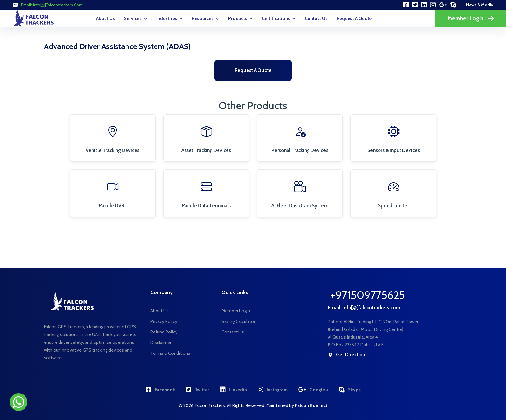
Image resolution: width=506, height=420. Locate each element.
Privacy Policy (164, 321)
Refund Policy (164, 332)
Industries (167, 18)
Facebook (160, 390)
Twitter (197, 390)
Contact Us (316, 18)
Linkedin (233, 390)
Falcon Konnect (311, 405)
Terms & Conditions (170, 353)
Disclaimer (161, 343)
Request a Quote (253, 70)
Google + (313, 390)
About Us (106, 18)
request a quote (354, 18)
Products (238, 18)
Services (133, 18)
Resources (203, 18)
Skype (350, 390)
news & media (480, 5)
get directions (348, 355)
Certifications (276, 18)
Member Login (471, 18)
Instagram (273, 390)
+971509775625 (368, 295)
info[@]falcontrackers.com (58, 5)
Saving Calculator (238, 321)
